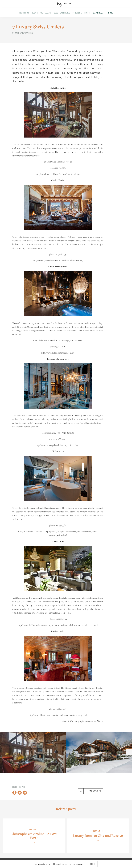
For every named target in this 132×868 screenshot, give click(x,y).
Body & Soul (37, 13)
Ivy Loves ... (77, 13)
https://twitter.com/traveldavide (90, 721)
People (87, 13)
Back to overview (90, 791)
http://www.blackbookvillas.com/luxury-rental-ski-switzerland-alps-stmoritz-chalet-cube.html (58, 625)
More (110, 13)
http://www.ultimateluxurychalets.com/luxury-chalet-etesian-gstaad (58, 715)
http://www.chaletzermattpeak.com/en (58, 353)
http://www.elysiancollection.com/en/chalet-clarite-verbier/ (58, 260)
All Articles (98, 13)
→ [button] (129, 752)
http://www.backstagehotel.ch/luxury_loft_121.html (58, 445)
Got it (93, 864)
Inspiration (24, 13)
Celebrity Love (52, 13)
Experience (65, 13)
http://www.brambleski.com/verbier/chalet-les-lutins (58, 174)
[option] (33, 752)
